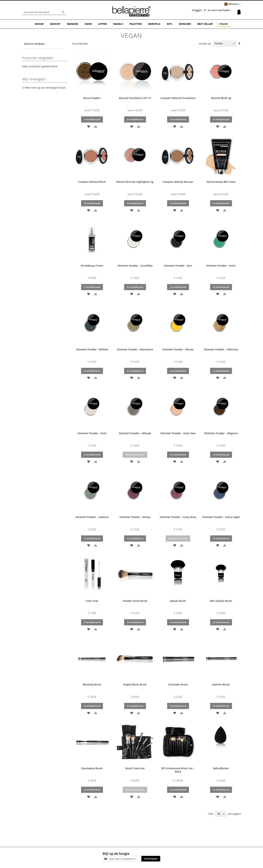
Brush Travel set (135, 768)
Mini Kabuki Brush (221, 600)
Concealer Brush (178, 684)
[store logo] (131, 11)
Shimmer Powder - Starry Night (221, 517)
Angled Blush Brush (135, 684)
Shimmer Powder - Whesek (135, 433)
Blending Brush (92, 684)
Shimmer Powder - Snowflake (135, 265)
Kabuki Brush (178, 600)
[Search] (63, 12)
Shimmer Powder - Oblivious (221, 349)
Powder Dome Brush (135, 600)
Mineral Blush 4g (221, 98)
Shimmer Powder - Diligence (221, 433)
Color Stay (92, 600)
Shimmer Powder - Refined (92, 349)
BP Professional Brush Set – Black (178, 770)
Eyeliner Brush (221, 684)
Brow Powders (92, 98)
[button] (232, 4)
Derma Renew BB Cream (221, 182)
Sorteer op (205, 43)
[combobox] (44, 12)
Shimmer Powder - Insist (221, 265)
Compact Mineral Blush (92, 182)
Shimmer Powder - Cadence (92, 517)
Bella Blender (221, 768)
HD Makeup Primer (92, 265)
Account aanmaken (219, 10)
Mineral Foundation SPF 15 (135, 98)
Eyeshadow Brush (92, 768)
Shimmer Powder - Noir (178, 265)
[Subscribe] (151, 859)
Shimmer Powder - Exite (92, 433)
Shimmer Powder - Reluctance (135, 349)
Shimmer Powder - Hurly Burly (178, 517)
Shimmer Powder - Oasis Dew (178, 433)
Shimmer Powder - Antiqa (135, 517)
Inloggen (197, 10)
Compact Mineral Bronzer (178, 182)
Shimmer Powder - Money (178, 349)
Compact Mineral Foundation (178, 98)
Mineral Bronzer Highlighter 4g (135, 182)
